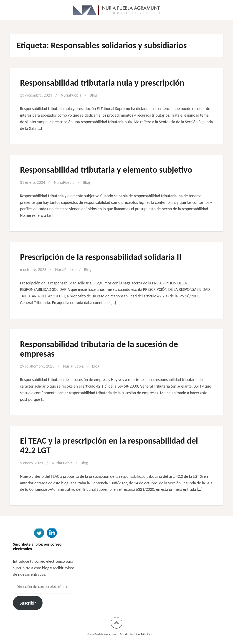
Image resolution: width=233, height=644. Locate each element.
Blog (94, 95)
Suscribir (28, 603)
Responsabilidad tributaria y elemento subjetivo (106, 170)
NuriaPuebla (71, 95)
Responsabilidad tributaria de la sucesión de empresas (99, 349)
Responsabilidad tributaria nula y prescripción (102, 83)
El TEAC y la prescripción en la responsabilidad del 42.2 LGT (109, 445)
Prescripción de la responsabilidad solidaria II (101, 257)
